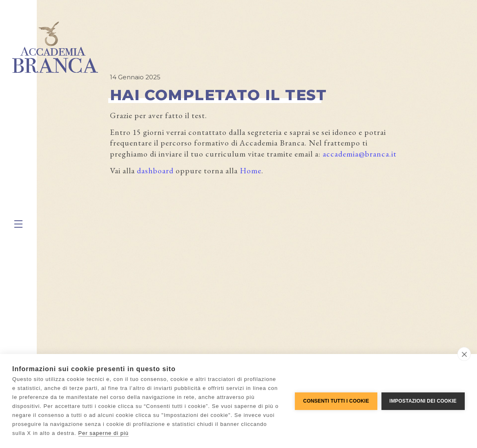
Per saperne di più (104, 433)
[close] (464, 354)
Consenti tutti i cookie (336, 401)
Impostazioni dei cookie (423, 401)
